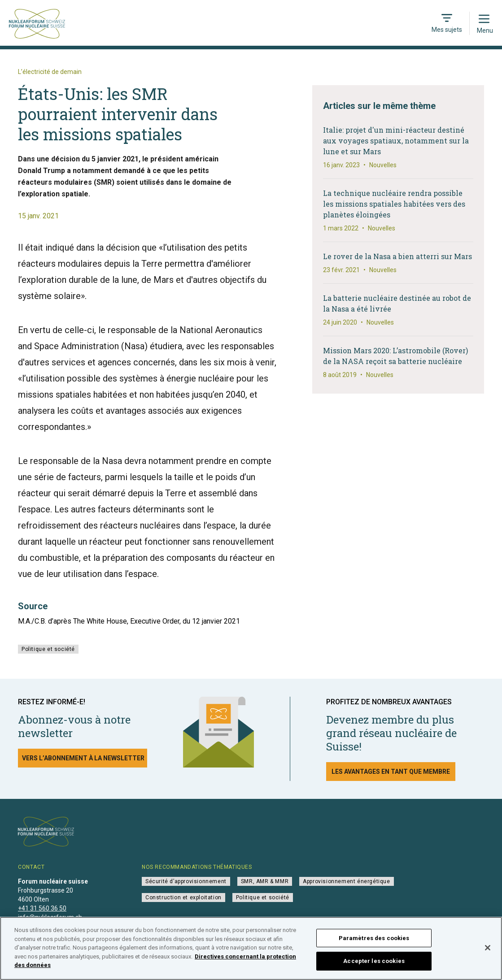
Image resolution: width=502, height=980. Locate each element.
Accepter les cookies (374, 966)
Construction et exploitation (183, 898)
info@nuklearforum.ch (50, 917)
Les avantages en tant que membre (391, 772)
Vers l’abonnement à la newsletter (83, 758)
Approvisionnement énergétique (346, 881)
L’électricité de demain (50, 72)
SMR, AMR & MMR (265, 881)
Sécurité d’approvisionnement (186, 881)
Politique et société (48, 649)
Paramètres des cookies (374, 943)
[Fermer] (488, 953)
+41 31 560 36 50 (42, 908)
